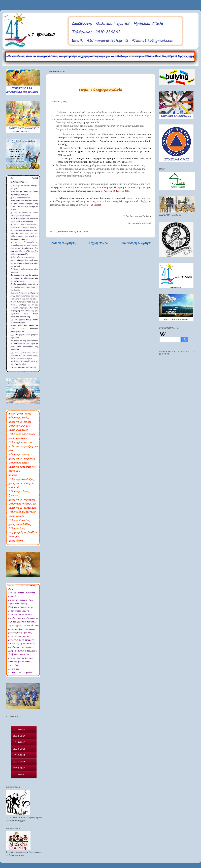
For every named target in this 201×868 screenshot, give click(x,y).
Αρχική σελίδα (98, 243)
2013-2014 (19, 736)
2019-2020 (19, 774)
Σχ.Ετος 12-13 (81, 231)
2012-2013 (19, 729)
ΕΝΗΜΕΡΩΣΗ (65, 231)
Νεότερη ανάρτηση (63, 243)
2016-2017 (19, 755)
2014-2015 (19, 742)
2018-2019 (19, 768)
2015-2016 (19, 749)
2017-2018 (19, 762)
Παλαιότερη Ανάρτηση (136, 243)
